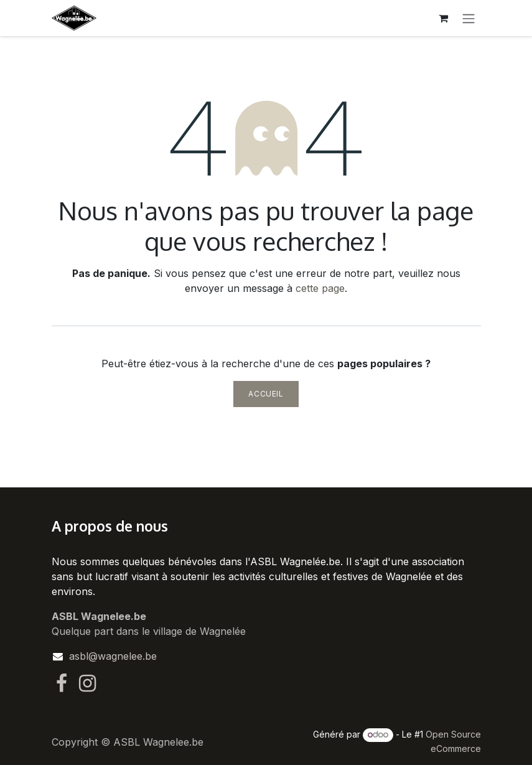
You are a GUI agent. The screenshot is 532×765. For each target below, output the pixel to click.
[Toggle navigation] (469, 18)
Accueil (266, 394)
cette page (320, 288)
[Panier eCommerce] (444, 18)
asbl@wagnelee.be (113, 656)
